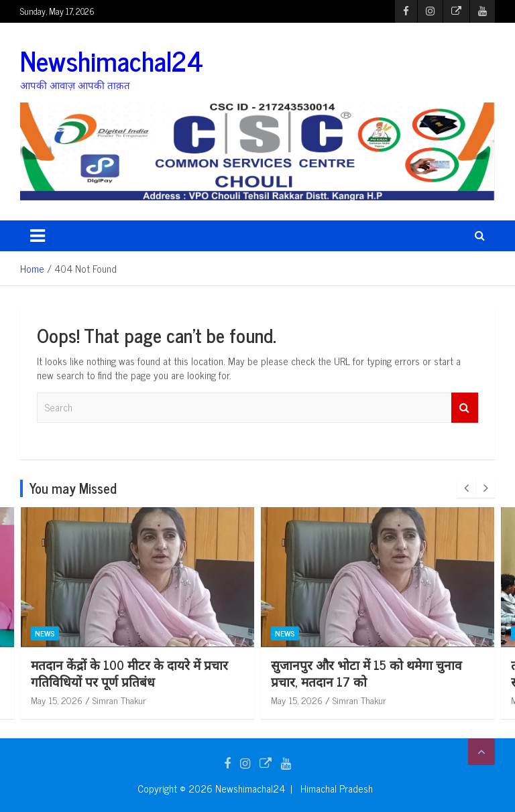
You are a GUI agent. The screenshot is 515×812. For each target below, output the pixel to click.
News (45, 633)
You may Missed (73, 488)
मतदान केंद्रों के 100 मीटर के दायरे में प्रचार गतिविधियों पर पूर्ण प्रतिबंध (369, 673)
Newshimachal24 (112, 60)
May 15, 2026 (57, 700)
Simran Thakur (119, 700)
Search (465, 408)
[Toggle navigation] (38, 236)
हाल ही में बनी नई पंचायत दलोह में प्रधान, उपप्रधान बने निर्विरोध (126, 673)
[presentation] (466, 488)
